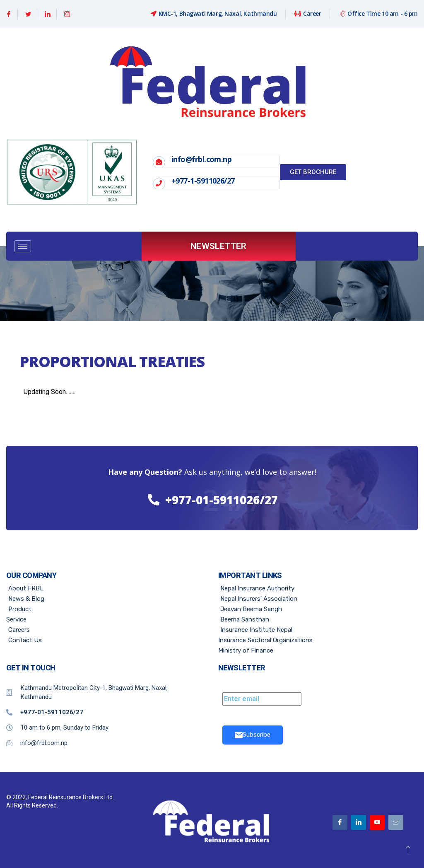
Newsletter (219, 246)
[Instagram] (67, 14)
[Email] (396, 822)
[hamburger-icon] (23, 246)
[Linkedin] (48, 14)
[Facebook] (9, 14)
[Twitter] (28, 14)
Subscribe (253, 735)
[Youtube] (377, 822)
